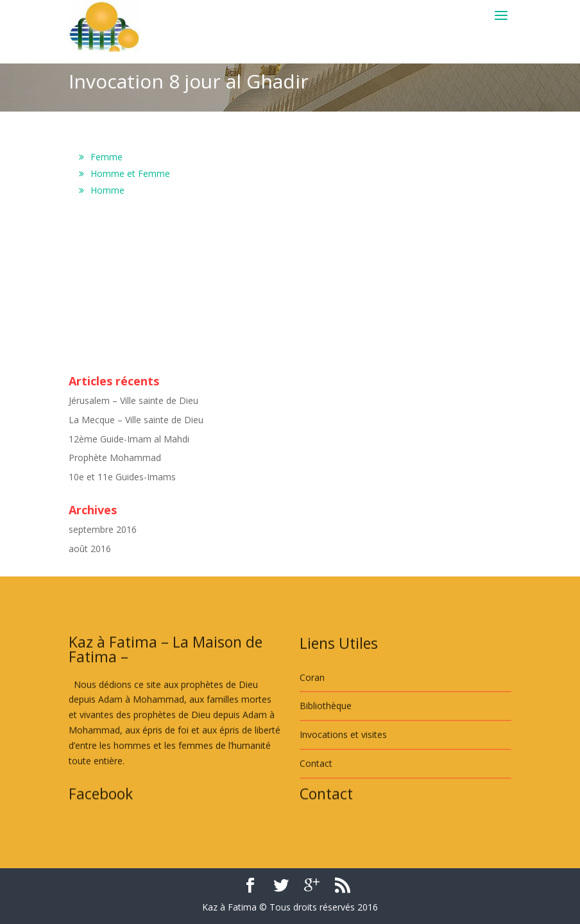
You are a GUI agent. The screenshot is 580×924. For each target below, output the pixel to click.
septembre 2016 (103, 529)
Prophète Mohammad (115, 458)
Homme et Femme (130, 173)
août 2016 (90, 549)
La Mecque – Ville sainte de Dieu (136, 420)
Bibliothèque (326, 752)
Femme (107, 157)
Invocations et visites (343, 781)
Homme (107, 190)
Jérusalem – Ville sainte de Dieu (133, 400)
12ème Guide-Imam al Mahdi (129, 439)
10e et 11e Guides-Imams (122, 477)
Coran (312, 724)
